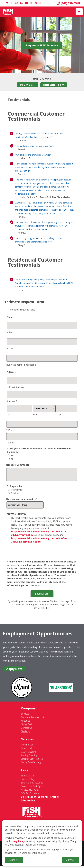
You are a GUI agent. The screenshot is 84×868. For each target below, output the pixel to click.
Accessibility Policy (30, 792)
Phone (11, 430)
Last (10, 349)
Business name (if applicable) (22, 365)
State (36, 414)
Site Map (25, 733)
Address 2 (12, 401)
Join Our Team (54, 85)
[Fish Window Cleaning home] (8, 12)
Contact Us (27, 730)
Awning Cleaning (29, 757)
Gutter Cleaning (29, 754)
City (9, 414)
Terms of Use (28, 778)
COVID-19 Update (30, 795)
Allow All (14, 860)
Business (14, 495)
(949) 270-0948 (68, 3)
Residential (15, 492)
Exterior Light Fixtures (32, 761)
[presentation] (42, 554)
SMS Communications (32, 785)
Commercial (27, 747)
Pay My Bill (28, 85)
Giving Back (27, 726)
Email (10, 443)
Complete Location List (33, 719)
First (10, 332)
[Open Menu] (79, 12)
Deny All (70, 860)
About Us (26, 723)
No (11, 459)
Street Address (15, 387)
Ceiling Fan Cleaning (31, 764)
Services (25, 716)
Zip (58, 414)
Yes (11, 455)
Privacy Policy (28, 781)
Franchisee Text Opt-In (32, 788)
